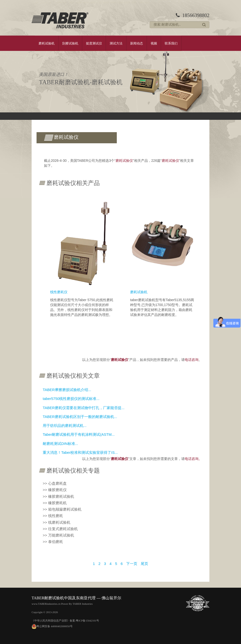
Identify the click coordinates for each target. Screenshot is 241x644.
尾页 (144, 564)
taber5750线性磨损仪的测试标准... (71, 399)
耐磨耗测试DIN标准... (60, 444)
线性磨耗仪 (59, 292)
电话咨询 (192, 360)
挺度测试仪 (94, 43)
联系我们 (171, 43)
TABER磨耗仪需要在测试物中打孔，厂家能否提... (84, 408)
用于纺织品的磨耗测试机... (65, 426)
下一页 (132, 564)
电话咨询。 (193, 459)
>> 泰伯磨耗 (53, 542)
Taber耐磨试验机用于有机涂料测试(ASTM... (79, 434)
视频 (154, 43)
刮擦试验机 (70, 43)
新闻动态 (137, 43)
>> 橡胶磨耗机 (55, 503)
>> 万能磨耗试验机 (58, 535)
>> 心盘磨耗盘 (55, 483)
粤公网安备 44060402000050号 (52, 626)
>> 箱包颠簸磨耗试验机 (62, 509)
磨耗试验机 (47, 43)
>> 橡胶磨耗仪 (55, 490)
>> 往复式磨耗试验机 (60, 529)
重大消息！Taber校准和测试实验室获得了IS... (80, 452)
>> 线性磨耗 (53, 516)
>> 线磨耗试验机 (57, 522)
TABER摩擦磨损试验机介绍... (67, 390)
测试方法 (116, 43)
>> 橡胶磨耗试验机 (58, 496)
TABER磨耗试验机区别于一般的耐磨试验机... (80, 417)
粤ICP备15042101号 (87, 621)
